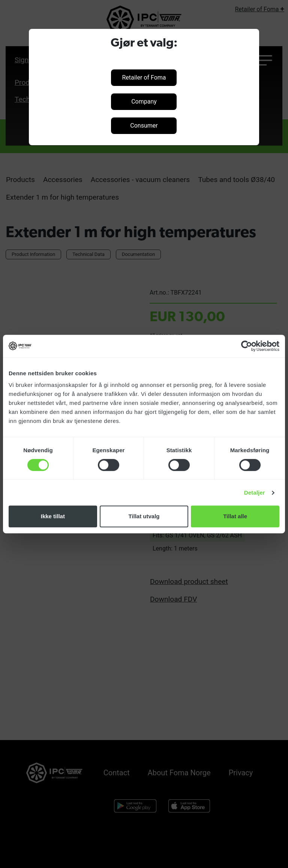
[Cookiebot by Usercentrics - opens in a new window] (247, 346)
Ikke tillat (53, 516)
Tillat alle (235, 516)
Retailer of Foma (144, 77)
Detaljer (255, 493)
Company (144, 102)
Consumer (144, 126)
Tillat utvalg (144, 516)
